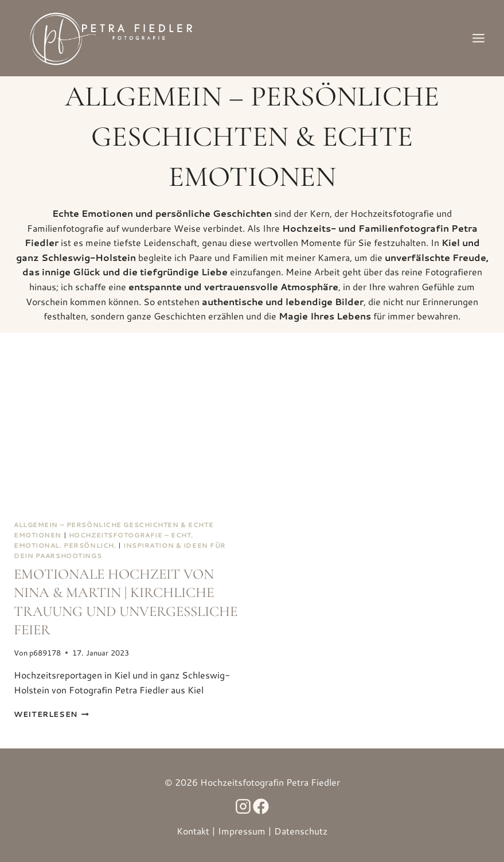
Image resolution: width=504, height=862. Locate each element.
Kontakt (193, 831)
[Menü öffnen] (478, 38)
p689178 (45, 653)
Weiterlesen (51, 714)
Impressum (242, 831)
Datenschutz (301, 831)
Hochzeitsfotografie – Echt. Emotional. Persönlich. (103, 540)
